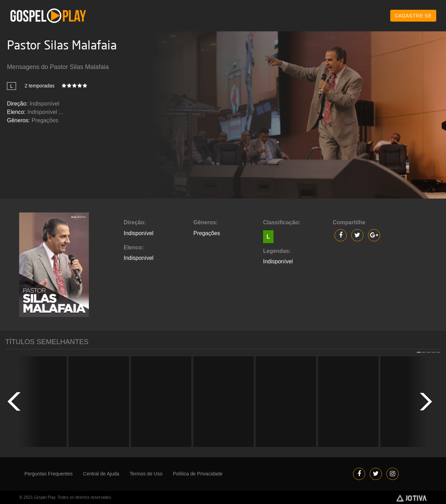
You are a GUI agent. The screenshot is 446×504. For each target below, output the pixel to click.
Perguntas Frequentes (49, 474)
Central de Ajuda (101, 474)
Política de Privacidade (198, 474)
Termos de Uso (146, 474)
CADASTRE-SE (413, 16)
